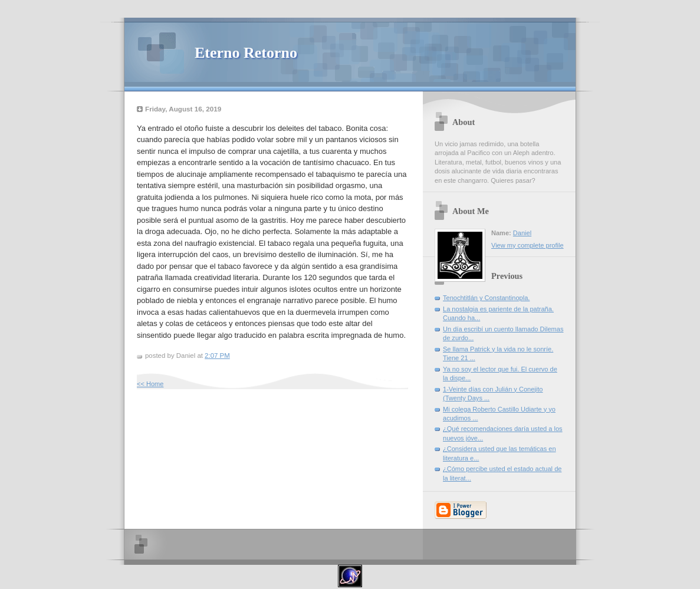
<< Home (150, 384)
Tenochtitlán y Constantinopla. (486, 298)
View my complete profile (528, 245)
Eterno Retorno (246, 53)
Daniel (522, 233)
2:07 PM (217, 356)
